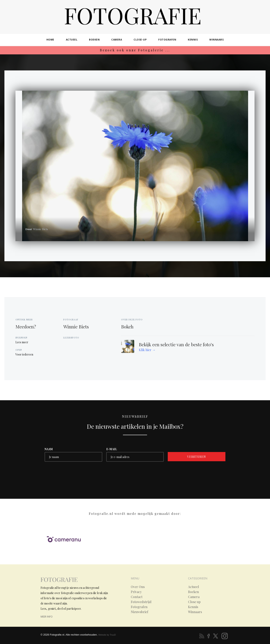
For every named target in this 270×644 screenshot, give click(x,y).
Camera (194, 597)
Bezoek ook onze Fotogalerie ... (135, 50)
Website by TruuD (107, 635)
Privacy (136, 592)
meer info (47, 617)
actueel (72, 40)
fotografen (167, 40)
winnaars (216, 40)
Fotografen (139, 607)
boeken (94, 40)
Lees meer (22, 342)
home (50, 40)
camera (117, 40)
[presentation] (75, 473)
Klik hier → (147, 350)
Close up (194, 602)
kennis (193, 40)
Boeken (193, 592)
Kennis (193, 607)
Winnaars (195, 612)
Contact (137, 597)
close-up (140, 40)
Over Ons (138, 587)
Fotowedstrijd (141, 602)
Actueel (193, 587)
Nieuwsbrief (140, 612)
